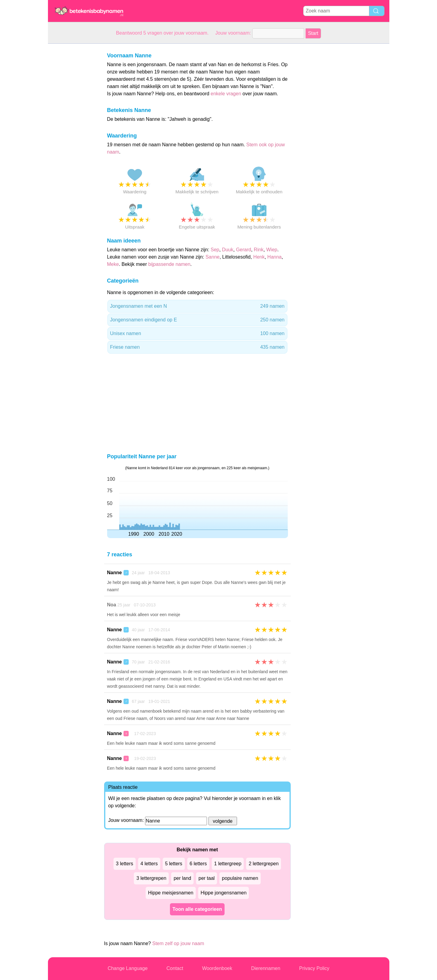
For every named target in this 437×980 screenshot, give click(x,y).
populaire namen (240, 878)
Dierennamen (266, 968)
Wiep (272, 250)
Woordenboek (217, 968)
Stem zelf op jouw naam (178, 943)
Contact (175, 968)
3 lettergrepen (151, 878)
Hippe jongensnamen (224, 893)
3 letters (125, 864)
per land (182, 878)
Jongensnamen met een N (197, 306)
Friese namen (197, 347)
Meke (113, 264)
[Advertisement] (72, 135)
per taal (207, 878)
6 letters (198, 864)
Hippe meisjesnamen (171, 893)
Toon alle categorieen (197, 909)
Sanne (212, 257)
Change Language (128, 968)
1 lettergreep (228, 864)
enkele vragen (226, 94)
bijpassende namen (169, 264)
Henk (259, 257)
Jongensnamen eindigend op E (197, 320)
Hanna (274, 257)
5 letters (174, 864)
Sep (215, 250)
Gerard (244, 250)
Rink (259, 250)
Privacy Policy (314, 968)
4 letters (149, 864)
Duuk (227, 250)
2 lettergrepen (264, 864)
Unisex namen (197, 334)
